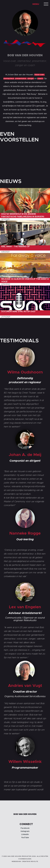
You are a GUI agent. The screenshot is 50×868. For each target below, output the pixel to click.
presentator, (21, 79)
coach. (40, 79)
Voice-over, (39, 75)
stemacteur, (9, 79)
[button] (46, 4)
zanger (31, 79)
